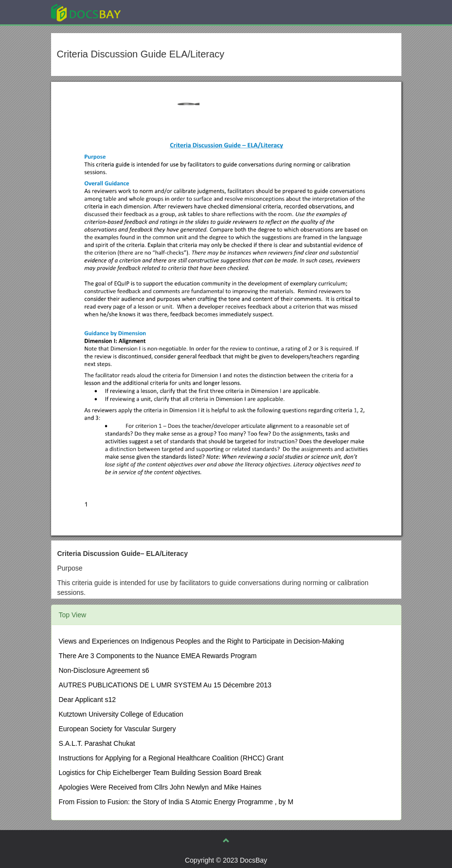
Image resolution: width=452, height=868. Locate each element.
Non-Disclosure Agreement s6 (104, 670)
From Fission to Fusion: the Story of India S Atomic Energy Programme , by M (176, 802)
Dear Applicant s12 (88, 700)
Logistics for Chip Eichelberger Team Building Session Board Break (160, 773)
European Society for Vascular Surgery (118, 729)
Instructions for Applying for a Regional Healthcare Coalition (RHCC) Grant (171, 758)
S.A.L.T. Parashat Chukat (97, 743)
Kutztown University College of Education (121, 714)
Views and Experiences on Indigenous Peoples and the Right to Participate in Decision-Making (202, 641)
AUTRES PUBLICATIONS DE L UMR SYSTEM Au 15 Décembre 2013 (165, 685)
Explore (159, 12)
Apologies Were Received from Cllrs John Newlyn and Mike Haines (160, 787)
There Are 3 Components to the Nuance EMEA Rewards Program (158, 656)
